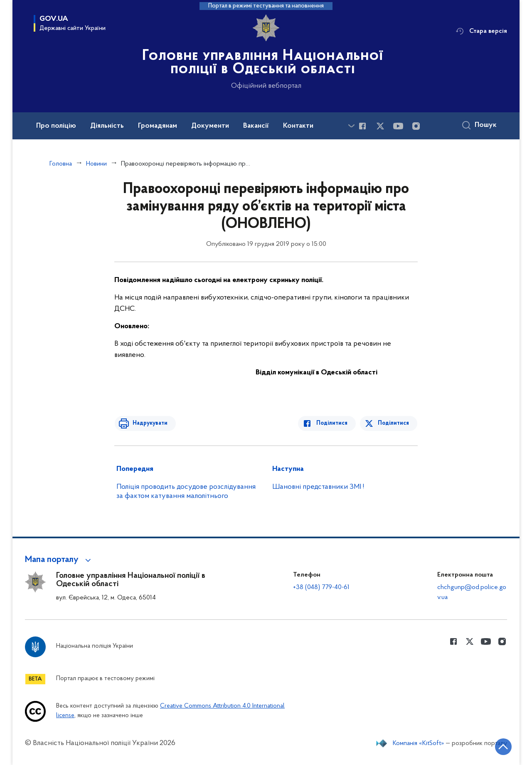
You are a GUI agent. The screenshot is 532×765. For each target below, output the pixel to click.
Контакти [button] (298, 126)
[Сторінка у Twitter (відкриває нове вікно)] (380, 126)
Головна (61, 164)
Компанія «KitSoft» (419, 743)
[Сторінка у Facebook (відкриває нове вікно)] (362, 126)
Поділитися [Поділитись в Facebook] (334, 423)
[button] (59, 560)
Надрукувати (148, 423)
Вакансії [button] (256, 126)
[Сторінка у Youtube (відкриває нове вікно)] (398, 126)
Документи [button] (210, 126)
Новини (96, 164)
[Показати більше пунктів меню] (351, 126)
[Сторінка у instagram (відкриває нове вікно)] (416, 126)
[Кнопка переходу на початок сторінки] (501, 746)
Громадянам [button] (158, 126)
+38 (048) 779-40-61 (321, 587)
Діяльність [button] (107, 126)
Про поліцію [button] (56, 126)
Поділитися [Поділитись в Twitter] (394, 423)
